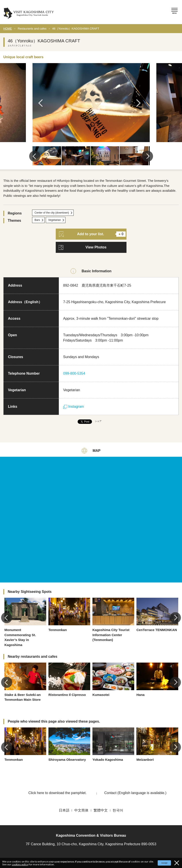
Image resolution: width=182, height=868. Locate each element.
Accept (164, 863)
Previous (42, 103)
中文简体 (81, 810)
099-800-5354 (74, 373)
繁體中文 (101, 810)
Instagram (74, 407)
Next (140, 103)
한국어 (118, 810)
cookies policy (20, 864)
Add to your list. (92, 234)
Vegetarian (55, 220)
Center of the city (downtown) (52, 213)
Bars (37, 220)
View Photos (96, 247)
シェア (98, 421)
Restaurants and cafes (32, 29)
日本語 (64, 810)
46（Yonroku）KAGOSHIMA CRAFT (76, 29)
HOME (8, 29)
